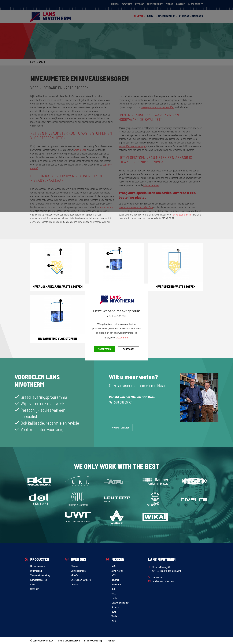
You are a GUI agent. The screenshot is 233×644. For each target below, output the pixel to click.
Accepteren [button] (104, 349)
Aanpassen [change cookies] (129, 349)
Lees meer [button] (123, 338)
